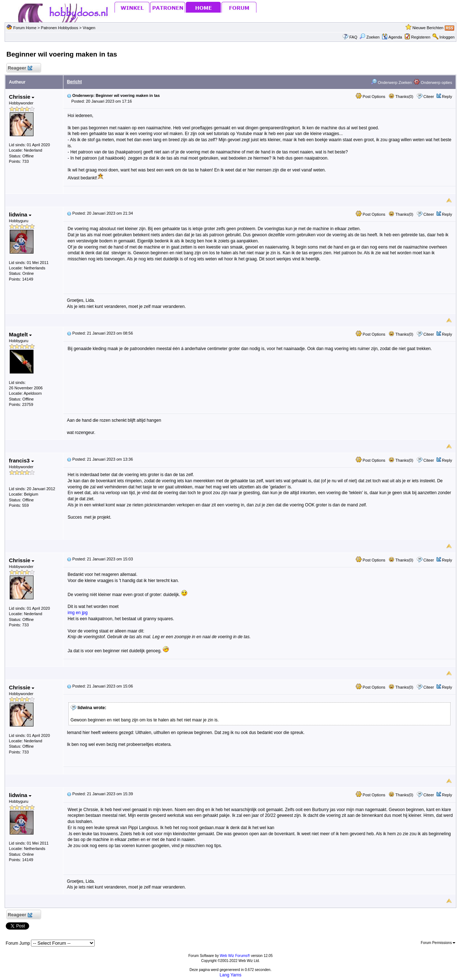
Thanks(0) (401, 97)
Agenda (392, 37)
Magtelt (21, 334)
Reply (447, 97)
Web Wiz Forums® (235, 956)
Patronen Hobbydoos (60, 28)
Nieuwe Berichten (428, 28)
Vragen (89, 28)
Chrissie (22, 97)
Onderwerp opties (433, 82)
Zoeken (370, 37)
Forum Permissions (438, 943)
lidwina (20, 214)
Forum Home (25, 28)
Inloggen (447, 37)
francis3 (21, 460)
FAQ (353, 37)
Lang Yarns (230, 975)
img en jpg (78, 613)
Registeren (421, 37)
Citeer (429, 97)
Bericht (74, 82)
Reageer (20, 68)
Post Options (371, 97)
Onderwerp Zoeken (391, 82)
